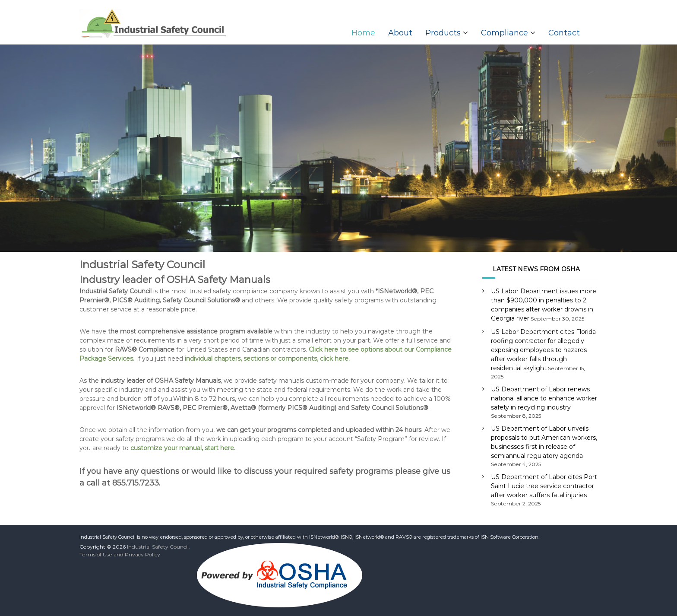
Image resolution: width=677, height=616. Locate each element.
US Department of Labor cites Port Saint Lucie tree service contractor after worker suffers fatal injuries (544, 486)
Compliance (505, 33)
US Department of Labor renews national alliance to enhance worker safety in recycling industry (544, 398)
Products (443, 33)
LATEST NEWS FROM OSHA (536, 269)
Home (363, 33)
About (400, 33)
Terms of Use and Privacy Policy (120, 554)
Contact (564, 33)
